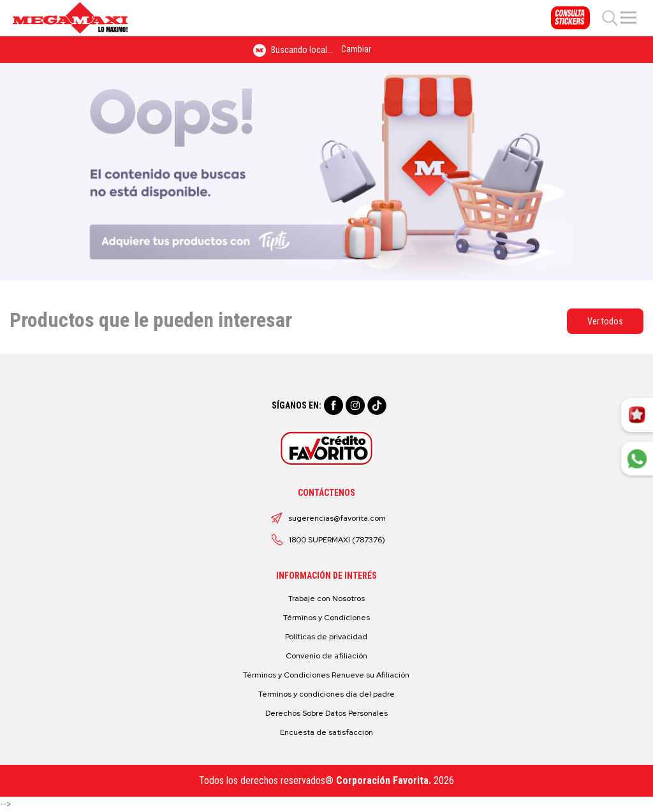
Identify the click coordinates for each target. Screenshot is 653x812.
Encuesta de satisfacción (326, 732)
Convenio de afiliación (326, 656)
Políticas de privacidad (326, 637)
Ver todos (605, 321)
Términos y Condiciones (326, 618)
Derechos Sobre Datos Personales (326, 713)
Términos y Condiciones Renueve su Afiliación (326, 675)
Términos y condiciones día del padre (326, 694)
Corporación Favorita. (384, 780)
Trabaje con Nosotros (326, 598)
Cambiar (356, 49)
